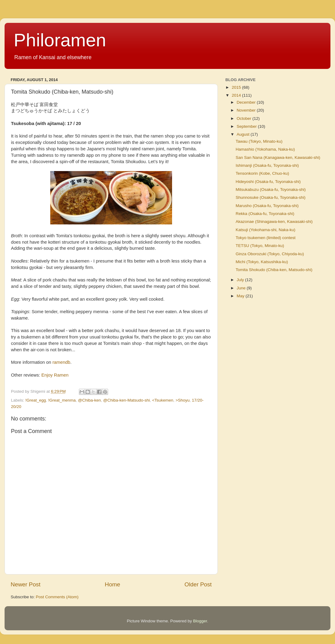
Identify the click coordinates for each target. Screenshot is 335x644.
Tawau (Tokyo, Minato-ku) (259, 141)
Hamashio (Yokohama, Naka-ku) (265, 149)
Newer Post (26, 584)
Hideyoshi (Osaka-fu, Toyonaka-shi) (268, 182)
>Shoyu (182, 400)
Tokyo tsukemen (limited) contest (266, 238)
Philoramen (60, 40)
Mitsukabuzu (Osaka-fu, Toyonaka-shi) (271, 190)
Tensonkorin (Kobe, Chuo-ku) (263, 173)
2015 (237, 87)
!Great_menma (62, 400)
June (242, 288)
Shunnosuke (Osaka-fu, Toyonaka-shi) (271, 197)
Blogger (200, 621)
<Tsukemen (162, 400)
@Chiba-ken (89, 400)
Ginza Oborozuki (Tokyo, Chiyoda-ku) (270, 254)
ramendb (61, 362)
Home (112, 584)
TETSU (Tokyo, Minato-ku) (260, 246)
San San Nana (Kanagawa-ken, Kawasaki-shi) (278, 157)
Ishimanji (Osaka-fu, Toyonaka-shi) (267, 165)
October (245, 118)
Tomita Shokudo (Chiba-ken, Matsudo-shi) (274, 270)
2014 (237, 95)
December (247, 102)
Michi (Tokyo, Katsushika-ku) (262, 262)
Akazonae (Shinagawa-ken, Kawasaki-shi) (274, 222)
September (247, 126)
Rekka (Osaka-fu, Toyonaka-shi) (265, 214)
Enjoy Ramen (55, 375)
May (241, 296)
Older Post (198, 584)
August (244, 134)
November (247, 110)
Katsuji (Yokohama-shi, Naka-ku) (266, 230)
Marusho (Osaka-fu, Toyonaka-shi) (267, 206)
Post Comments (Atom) (57, 597)
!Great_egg (36, 400)
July (241, 280)
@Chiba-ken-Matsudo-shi (127, 400)
